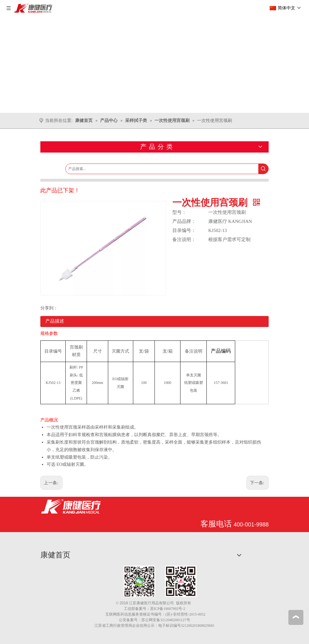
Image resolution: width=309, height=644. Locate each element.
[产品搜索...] (162, 169)
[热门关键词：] (263, 169)
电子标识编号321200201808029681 (186, 626)
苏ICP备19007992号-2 (168, 609)
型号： (179, 212)
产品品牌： (184, 221)
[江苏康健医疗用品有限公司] (71, 506)
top (296, 617)
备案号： (143, 609)
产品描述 (55, 321)
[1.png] (160, 581)
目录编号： (184, 230)
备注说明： (184, 239)
